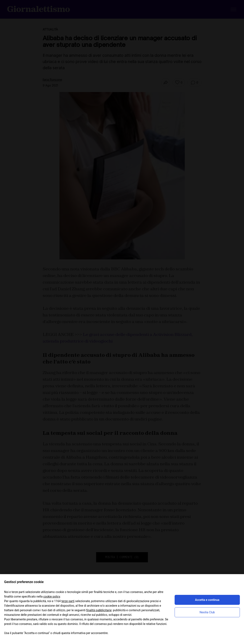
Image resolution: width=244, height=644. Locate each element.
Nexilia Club (207, 612)
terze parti (68, 601)
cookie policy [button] (52, 597)
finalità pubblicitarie (99, 610)
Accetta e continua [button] (207, 600)
